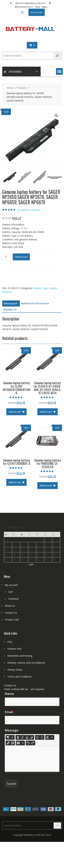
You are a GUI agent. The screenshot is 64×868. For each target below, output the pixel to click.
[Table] (20, 743)
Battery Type (41, 288)
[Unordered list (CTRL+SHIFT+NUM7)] (37, 737)
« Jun (31, 564)
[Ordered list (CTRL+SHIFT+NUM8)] (42, 737)
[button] (59, 71)
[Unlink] (13, 743)
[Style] (10, 737)
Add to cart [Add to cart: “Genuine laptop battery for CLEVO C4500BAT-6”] (15, 482)
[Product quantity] (7, 257)
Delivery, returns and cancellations (26, 663)
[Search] (57, 56)
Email (10, 712)
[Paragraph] (50, 737)
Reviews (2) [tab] (10, 309)
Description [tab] (11, 303)
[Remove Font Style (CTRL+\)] (32, 737)
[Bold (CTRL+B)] (18, 737)
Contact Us (11, 613)
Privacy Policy (15, 670)
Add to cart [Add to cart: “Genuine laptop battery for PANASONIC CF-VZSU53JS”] (46, 485)
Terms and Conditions (20, 677)
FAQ (10, 642)
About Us (10, 606)
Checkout (13, 599)
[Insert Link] (8, 743)
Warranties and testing (20, 656)
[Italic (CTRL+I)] (23, 737)
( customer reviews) (29, 210)
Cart (10, 592)
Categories (13, 71)
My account (11, 585)
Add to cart (21, 257)
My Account (37, 12)
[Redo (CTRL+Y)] (33, 743)
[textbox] (32, 759)
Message (13, 730)
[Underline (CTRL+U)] (27, 737)
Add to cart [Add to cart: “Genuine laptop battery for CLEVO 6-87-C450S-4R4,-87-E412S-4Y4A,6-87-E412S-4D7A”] (46, 412)
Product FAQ (12, 620)
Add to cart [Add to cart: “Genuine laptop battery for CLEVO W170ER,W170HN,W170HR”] (15, 412)
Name (9, 694)
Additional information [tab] (35, 303)
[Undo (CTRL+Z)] (28, 743)
